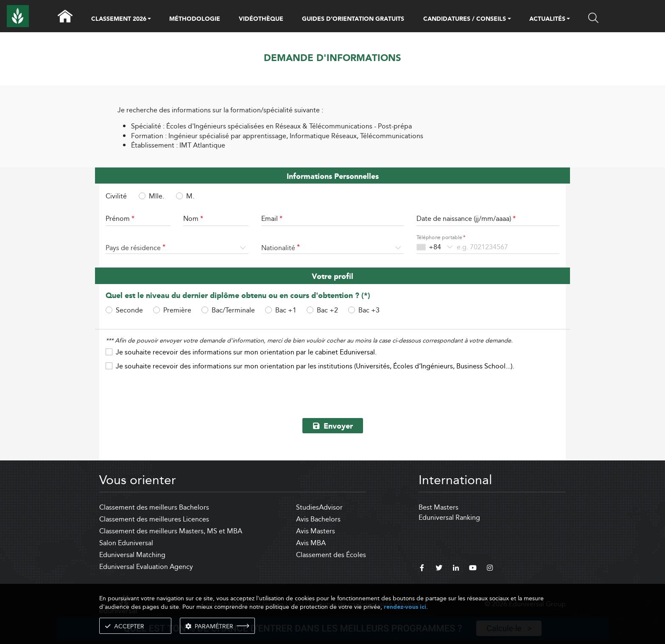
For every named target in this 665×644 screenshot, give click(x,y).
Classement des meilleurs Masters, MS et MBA (171, 531)
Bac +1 (286, 310)
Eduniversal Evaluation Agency (146, 567)
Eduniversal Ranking (449, 517)
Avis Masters (316, 531)
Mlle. (156, 196)
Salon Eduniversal (126, 543)
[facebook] (422, 569)
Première (177, 310)
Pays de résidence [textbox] (133, 248)
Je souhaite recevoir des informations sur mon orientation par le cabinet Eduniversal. (246, 352)
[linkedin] (456, 569)
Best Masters (439, 507)
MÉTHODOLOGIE (195, 19)
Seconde (129, 310)
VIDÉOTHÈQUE (261, 19)
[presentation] (332, 391)
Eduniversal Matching (132, 555)
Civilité (116, 196)
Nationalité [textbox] (278, 248)
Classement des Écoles (331, 555)
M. (190, 196)
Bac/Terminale (233, 310)
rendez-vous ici (405, 607)
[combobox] (177, 248)
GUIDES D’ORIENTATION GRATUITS (353, 19)
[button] (149, 20)
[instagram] (490, 569)
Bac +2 (327, 310)
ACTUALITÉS (547, 20)
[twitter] (439, 569)
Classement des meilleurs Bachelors (154, 507)
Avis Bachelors (318, 519)
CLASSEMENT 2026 (119, 20)
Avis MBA (311, 543)
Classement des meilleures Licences (154, 519)
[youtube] (473, 569)
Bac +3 (369, 310)
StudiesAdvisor (319, 507)
